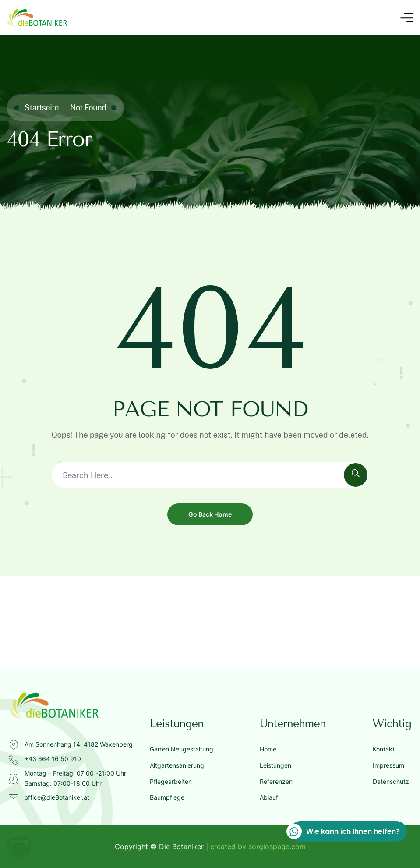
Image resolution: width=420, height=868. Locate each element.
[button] (19, 849)
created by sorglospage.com (258, 847)
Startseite (42, 108)
